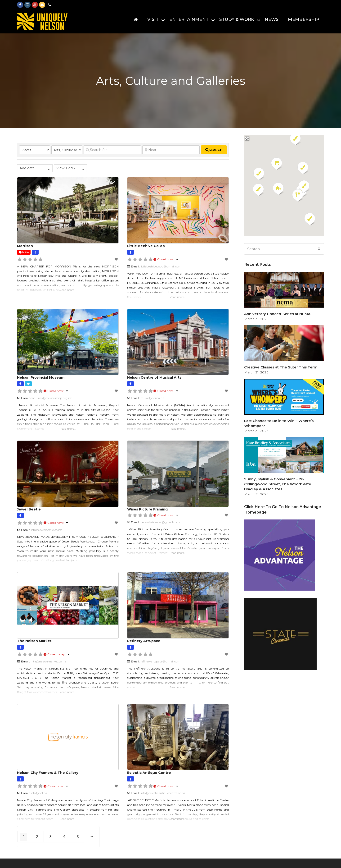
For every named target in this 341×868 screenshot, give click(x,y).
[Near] (171, 150)
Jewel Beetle (29, 509)
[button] (278, 189)
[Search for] (112, 150)
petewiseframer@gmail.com (160, 522)
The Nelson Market (34, 641)
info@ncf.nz (39, 793)
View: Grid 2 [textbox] (66, 168)
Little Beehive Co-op (146, 246)
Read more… (68, 290)
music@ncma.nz (152, 398)
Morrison (25, 246)
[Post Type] (35, 150)
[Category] (67, 150)
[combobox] (35, 168)
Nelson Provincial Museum (41, 377)
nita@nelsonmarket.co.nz (48, 661)
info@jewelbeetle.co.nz (46, 530)
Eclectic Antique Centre (149, 773)
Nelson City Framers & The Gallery (48, 773)
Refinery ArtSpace (144, 641)
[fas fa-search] (214, 150)
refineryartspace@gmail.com (160, 661)
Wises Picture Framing (147, 509)
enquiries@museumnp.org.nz (51, 398)
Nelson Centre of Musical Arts (154, 377)
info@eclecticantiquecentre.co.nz (163, 793)
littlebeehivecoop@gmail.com (161, 266)
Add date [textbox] (27, 168)
